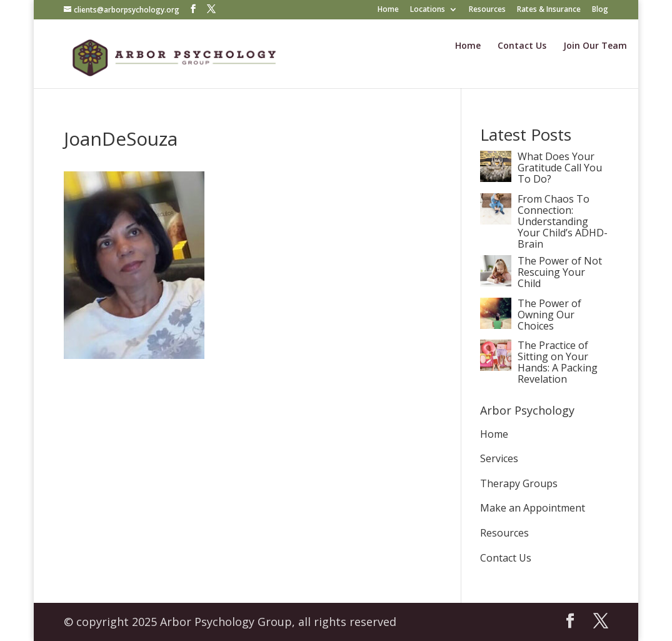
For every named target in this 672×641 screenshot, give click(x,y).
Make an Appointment (533, 508)
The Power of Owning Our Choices (549, 315)
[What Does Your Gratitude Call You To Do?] (496, 178)
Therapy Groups (519, 483)
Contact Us (522, 46)
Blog (600, 10)
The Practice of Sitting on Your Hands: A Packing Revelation (558, 362)
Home (388, 10)
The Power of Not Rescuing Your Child (560, 273)
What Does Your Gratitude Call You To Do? (560, 168)
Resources (487, 10)
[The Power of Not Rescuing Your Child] (496, 283)
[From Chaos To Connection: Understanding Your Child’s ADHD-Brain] (496, 221)
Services (499, 458)
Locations (428, 10)
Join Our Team (595, 46)
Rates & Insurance (549, 10)
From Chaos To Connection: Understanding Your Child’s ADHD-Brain (563, 221)
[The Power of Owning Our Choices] (496, 325)
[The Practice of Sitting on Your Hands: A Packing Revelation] (496, 367)
